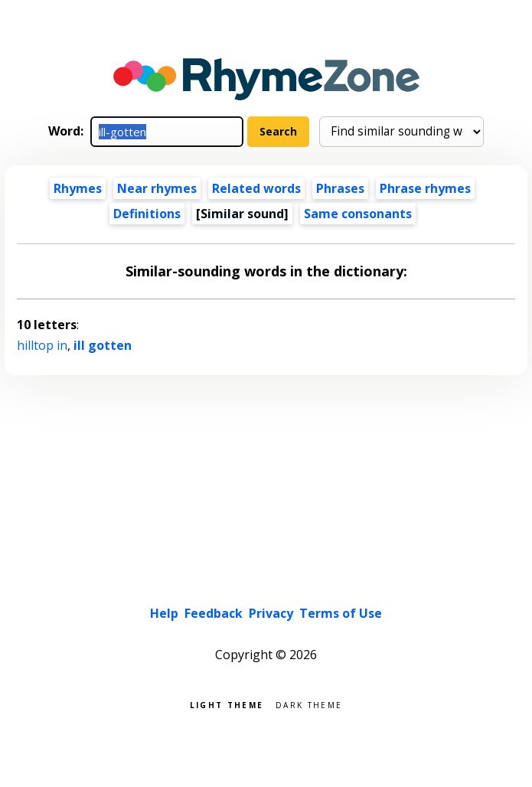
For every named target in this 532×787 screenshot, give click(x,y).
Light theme (227, 704)
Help (164, 613)
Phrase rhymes (425, 188)
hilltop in (42, 345)
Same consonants (358, 214)
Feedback (214, 613)
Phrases (340, 188)
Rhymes (78, 188)
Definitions (147, 214)
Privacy (271, 613)
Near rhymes (157, 188)
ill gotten (103, 345)
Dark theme (309, 704)
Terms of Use (341, 613)
